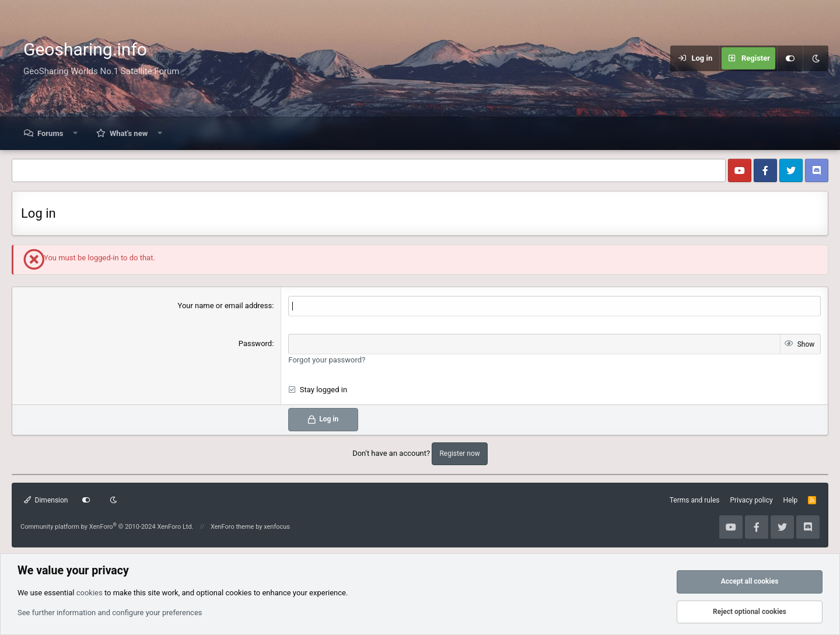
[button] (76, 133)
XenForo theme (232, 527)
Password (255, 343)
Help (791, 500)
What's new (129, 133)
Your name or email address (225, 306)
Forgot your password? (327, 360)
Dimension (46, 500)
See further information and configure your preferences (110, 613)
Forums (50, 133)
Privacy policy (751, 500)
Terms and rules (695, 500)
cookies (90, 593)
